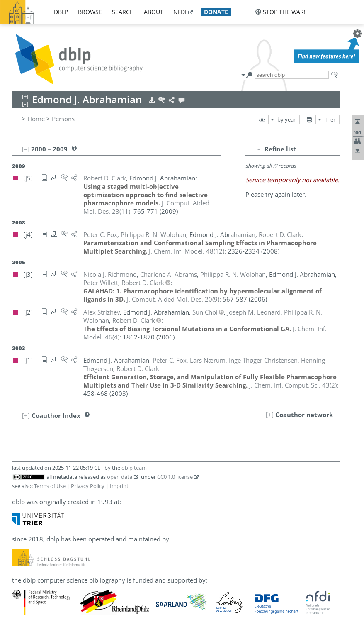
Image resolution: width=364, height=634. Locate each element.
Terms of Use (50, 486)
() (187, 251)
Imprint (119, 486)
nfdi (180, 12)
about (154, 12)
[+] (270, 415)
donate (216, 12)
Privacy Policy (88, 486)
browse (90, 12)
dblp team (134, 468)
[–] (259, 149)
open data (120, 477)
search (123, 12)
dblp (61, 12)
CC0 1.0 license (175, 477)
